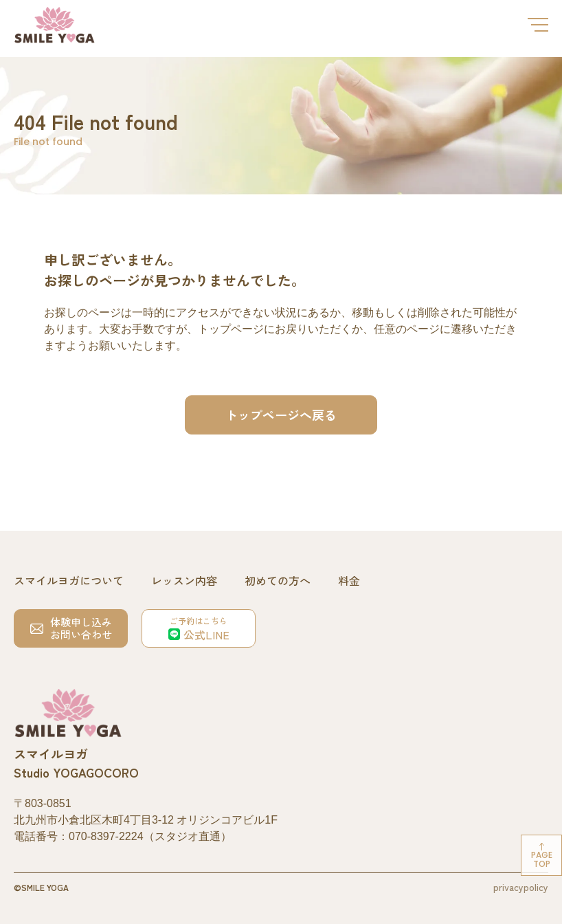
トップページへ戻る (281, 415)
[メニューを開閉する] (538, 25)
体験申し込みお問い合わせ (71, 628)
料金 (349, 580)
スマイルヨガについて (69, 580)
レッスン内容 (184, 580)
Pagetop (542, 859)
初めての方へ (278, 580)
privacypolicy (521, 887)
